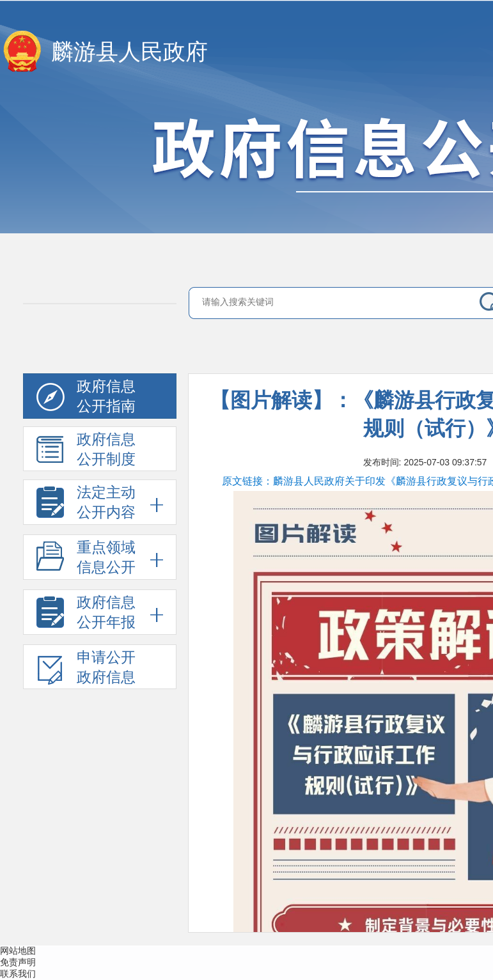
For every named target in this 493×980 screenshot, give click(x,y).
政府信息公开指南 (86, 399)
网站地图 (18, 951)
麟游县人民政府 (129, 52)
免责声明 (18, 962)
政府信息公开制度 (86, 451)
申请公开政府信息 (86, 669)
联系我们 (18, 974)
